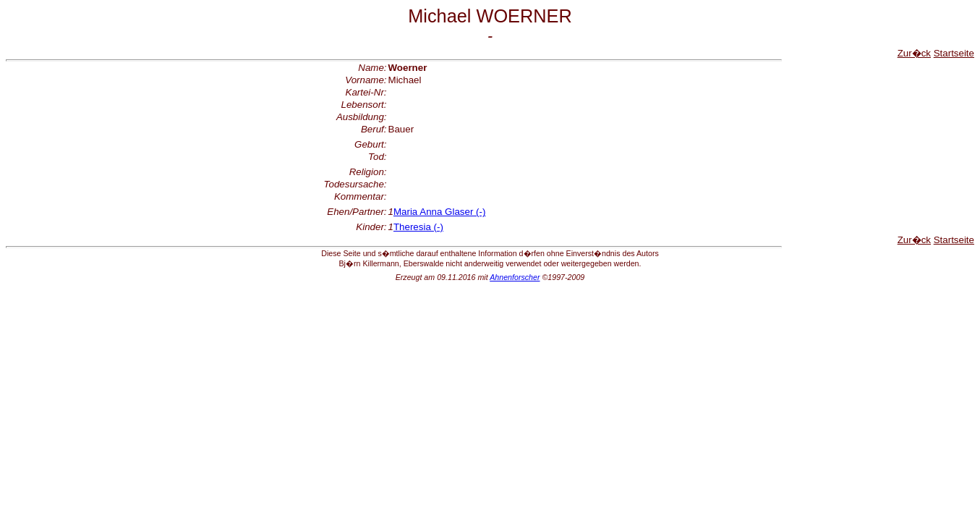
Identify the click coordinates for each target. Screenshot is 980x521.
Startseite (954, 53)
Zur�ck (914, 53)
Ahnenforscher (515, 277)
